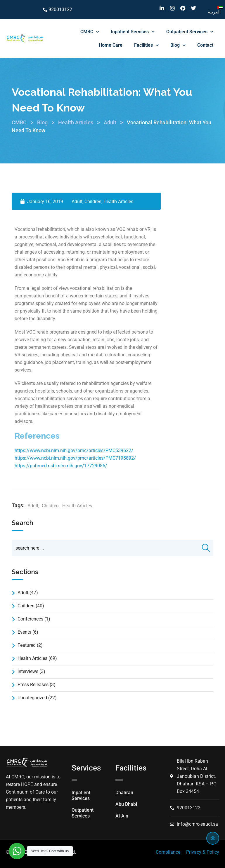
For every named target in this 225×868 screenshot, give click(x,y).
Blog (178, 45)
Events (24, 632)
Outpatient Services (190, 32)
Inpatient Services (133, 32)
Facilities (146, 45)
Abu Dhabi (126, 804)
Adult (77, 202)
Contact (205, 45)
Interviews (28, 672)
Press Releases (33, 685)
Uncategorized (32, 698)
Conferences (30, 619)
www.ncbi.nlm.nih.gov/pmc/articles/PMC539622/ (82, 450)
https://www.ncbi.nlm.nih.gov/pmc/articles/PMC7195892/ (75, 458)
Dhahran (124, 793)
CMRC (90, 32)
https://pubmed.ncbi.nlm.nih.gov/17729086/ (61, 466)
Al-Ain (122, 816)
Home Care (111, 45)
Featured (27, 645)
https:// (22, 450)
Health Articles (118, 202)
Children (93, 202)
